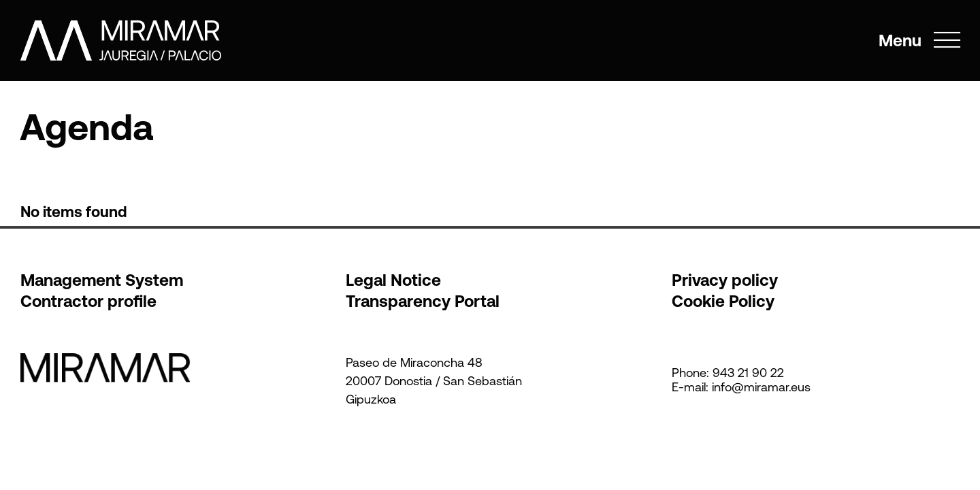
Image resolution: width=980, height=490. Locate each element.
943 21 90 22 (748, 373)
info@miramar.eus (761, 387)
